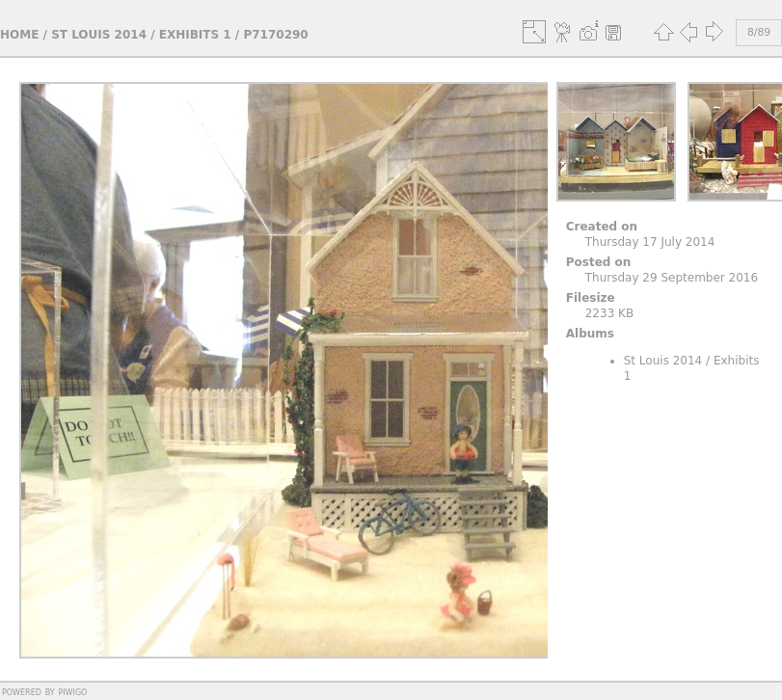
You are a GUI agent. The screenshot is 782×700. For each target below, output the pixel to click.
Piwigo (72, 691)
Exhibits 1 (195, 35)
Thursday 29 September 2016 (672, 278)
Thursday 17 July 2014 (650, 242)
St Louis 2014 (99, 35)
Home (19, 35)
